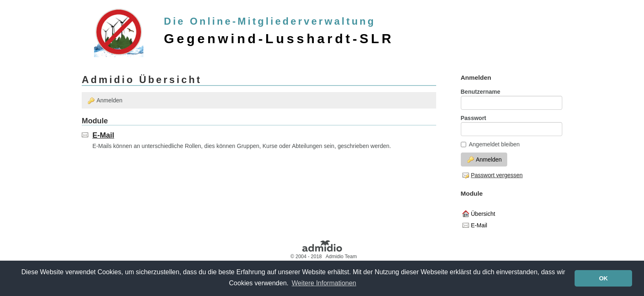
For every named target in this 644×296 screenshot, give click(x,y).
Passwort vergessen (493, 175)
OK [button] (603, 278)
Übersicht (479, 214)
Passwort (474, 118)
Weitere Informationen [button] (324, 283)
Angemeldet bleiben (490, 144)
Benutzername (481, 92)
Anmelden (105, 101)
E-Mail (103, 135)
